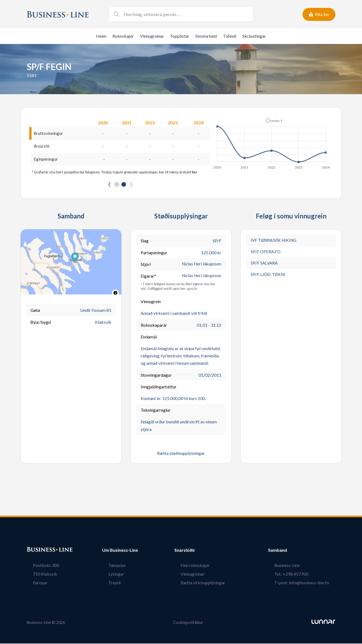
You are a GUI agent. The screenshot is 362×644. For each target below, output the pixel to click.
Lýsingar (110, 575)
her (195, 173)
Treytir (109, 583)
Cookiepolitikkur (188, 623)
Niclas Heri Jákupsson (201, 265)
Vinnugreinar (152, 36)
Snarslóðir (197, 551)
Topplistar (180, 36)
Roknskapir (123, 36)
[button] (274, 120)
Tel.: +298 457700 (297, 575)
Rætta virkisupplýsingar (209, 583)
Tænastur (111, 566)
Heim (101, 36)
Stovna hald (206, 36)
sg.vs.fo (192, 290)
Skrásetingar (254, 36)
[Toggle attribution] (115, 294)
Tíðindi (230, 36)
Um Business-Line (120, 551)
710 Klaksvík (39, 575)
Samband (290, 551)
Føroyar (34, 583)
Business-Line (293, 566)
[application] (272, 142)
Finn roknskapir (201, 566)
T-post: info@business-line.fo (308, 583)
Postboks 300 (40, 566)
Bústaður (36, 551)
